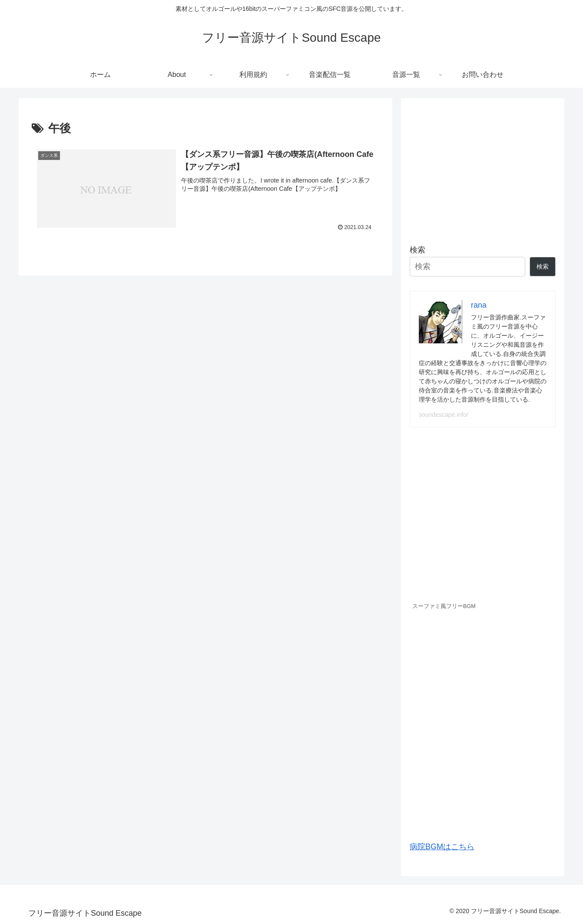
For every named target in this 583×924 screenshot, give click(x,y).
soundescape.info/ (444, 415)
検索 (417, 250)
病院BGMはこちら (442, 847)
